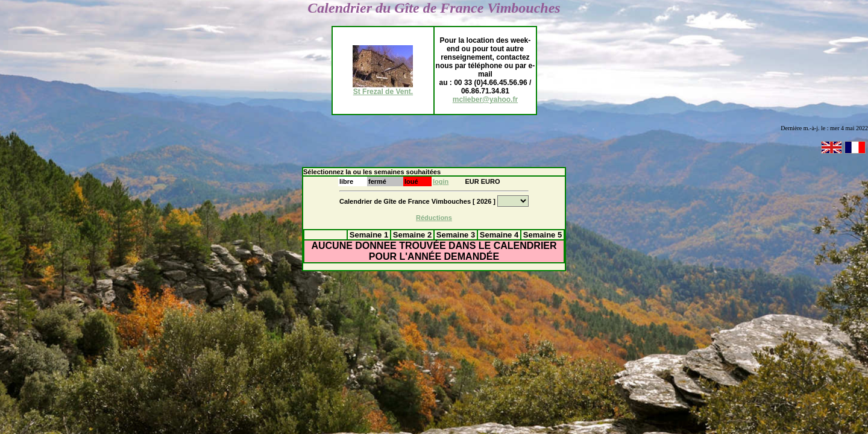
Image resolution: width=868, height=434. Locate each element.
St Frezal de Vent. (383, 88)
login (441, 181)
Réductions (434, 218)
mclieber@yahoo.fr (485, 99)
